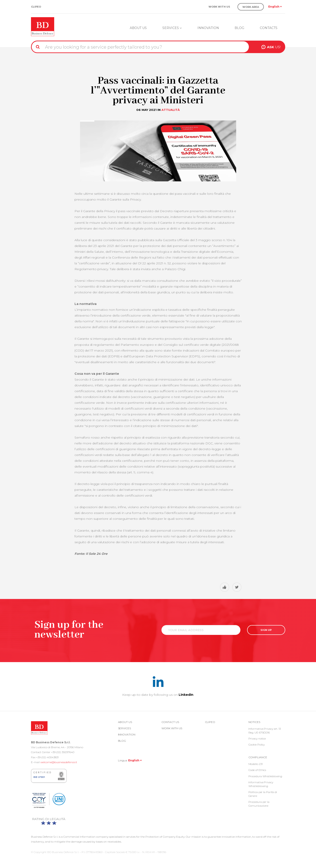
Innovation (208, 28)
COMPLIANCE (258, 757)
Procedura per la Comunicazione (259, 804)
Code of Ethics (257, 770)
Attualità (171, 110)
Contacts (269, 28)
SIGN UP (266, 630)
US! (274, 47)
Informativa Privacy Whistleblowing (261, 784)
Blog (239, 28)
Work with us (219, 7)
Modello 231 (256, 764)
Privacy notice (257, 739)
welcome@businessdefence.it (59, 762)
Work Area (251, 7)
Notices (254, 722)
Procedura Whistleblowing (265, 776)
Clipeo (36, 7)
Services (172, 28)
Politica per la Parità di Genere (263, 794)
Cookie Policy (257, 745)
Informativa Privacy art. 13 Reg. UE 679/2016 (265, 731)
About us (138, 28)
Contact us (170, 722)
